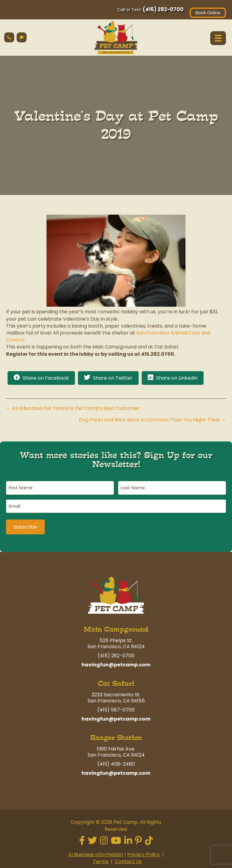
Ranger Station (116, 735)
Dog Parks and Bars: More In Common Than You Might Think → (152, 420)
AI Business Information (96, 851)
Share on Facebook (46, 378)
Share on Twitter (113, 378)
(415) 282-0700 (163, 9)
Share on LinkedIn (177, 378)
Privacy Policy (143, 851)
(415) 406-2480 (116, 761)
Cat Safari (116, 680)
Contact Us (128, 858)
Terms (101, 858)
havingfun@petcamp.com (116, 662)
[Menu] (218, 38)
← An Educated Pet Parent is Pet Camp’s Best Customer (73, 408)
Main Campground (116, 626)
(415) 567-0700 (116, 707)
